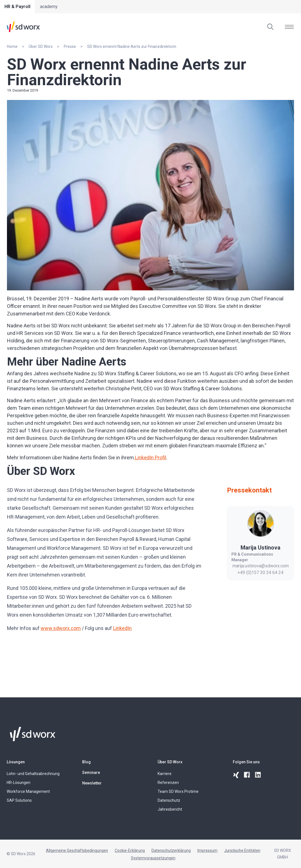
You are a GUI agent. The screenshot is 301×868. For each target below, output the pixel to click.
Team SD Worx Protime (178, 791)
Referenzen (168, 783)
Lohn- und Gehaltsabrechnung (33, 774)
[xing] (236, 775)
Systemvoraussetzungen (153, 858)
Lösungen (16, 762)
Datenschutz (169, 800)
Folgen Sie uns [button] (246, 762)
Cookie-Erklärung (130, 850)
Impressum (207, 850)
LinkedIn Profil (150, 458)
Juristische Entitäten (242, 850)
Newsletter (92, 783)
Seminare (91, 773)
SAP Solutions (19, 800)
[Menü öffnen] (289, 27)
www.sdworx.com (61, 628)
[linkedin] (258, 775)
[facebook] (247, 775)
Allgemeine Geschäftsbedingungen (77, 850)
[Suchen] (270, 27)
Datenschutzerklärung (171, 850)
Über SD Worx (170, 762)
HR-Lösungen (19, 783)
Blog (86, 762)
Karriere (165, 774)
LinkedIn (122, 628)
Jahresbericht (170, 809)
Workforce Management (28, 791)
